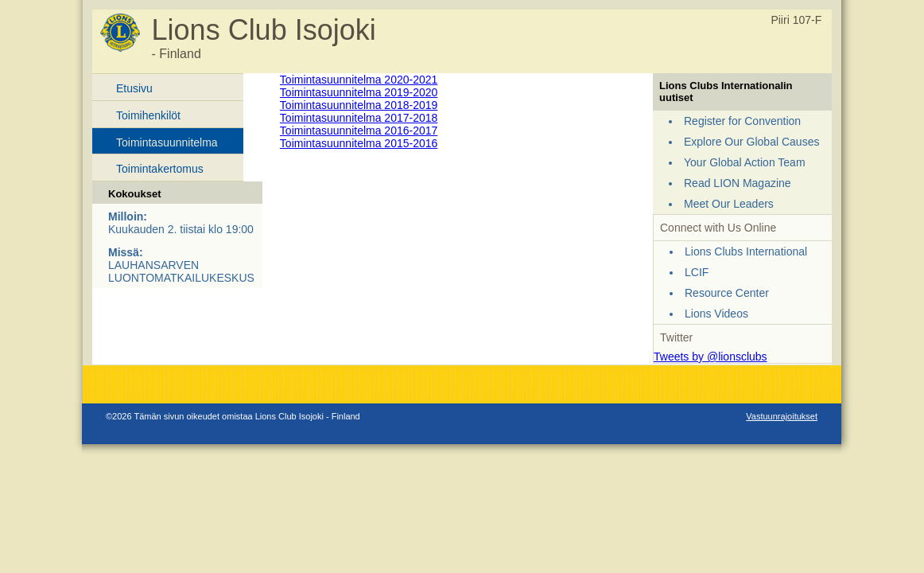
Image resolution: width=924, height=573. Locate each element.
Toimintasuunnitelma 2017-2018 (359, 118)
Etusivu (134, 88)
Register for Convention (742, 121)
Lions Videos (716, 314)
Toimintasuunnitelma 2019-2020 (359, 92)
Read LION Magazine (738, 183)
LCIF (697, 272)
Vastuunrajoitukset (782, 416)
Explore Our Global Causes (751, 142)
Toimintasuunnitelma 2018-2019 (359, 105)
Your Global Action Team (745, 162)
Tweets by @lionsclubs (710, 357)
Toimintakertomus (160, 169)
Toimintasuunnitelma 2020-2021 (359, 80)
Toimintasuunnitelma (167, 142)
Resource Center (727, 293)
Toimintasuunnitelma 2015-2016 (359, 143)
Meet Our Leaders (729, 204)
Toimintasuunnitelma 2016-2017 (359, 131)
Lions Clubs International (746, 251)
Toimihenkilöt (148, 115)
